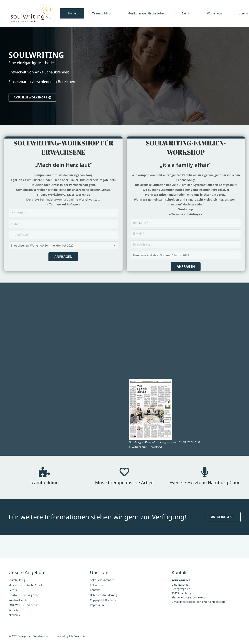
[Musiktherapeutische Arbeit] (124, 472)
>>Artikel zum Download (145, 447)
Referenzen (97, 585)
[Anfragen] (63, 257)
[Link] (32, 13)
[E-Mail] (63, 224)
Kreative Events (18, 600)
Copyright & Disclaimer (104, 600)
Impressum (97, 605)
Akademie (15, 615)
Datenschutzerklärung (103, 595)
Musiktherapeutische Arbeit (25, 585)
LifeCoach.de (77, 636)
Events (13, 590)
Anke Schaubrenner (102, 580)
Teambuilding (17, 580)
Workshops (15, 610)
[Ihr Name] (63, 213)
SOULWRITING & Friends (23, 605)
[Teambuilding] (44, 472)
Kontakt (95, 590)
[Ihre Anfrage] (63, 235)
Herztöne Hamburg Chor (24, 595)
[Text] (63, 245)
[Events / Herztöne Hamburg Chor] (205, 472)
